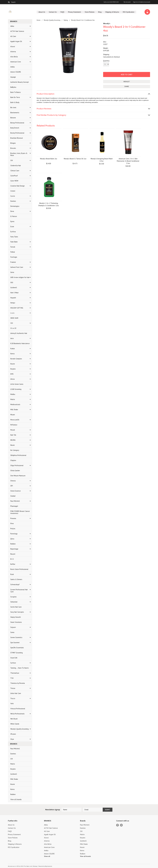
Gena (12, 272)
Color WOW (14, 181)
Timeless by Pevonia (18, 683)
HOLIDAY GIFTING (17, 308)
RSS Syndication (129, 12)
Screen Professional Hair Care (19, 591)
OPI (12, 486)
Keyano (13, 369)
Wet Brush (14, 719)
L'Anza (12, 379)
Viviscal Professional (18, 709)
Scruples (13, 597)
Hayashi (13, 298)
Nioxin (13, 445)
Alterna (13, 52)
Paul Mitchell (15, 501)
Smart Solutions (16, 622)
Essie (12, 227)
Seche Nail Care (16, 607)
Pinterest (121, 825)
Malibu (13, 394)
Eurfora (13, 232)
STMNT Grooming (17, 653)
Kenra (12, 354)
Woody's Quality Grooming (19, 729)
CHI (12, 160)
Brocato (13, 148)
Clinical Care (15, 171)
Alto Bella (14, 57)
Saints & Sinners (16, 579)
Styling (66, 20)
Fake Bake (14, 242)
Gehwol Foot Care (17, 267)
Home (39, 20)
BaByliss (13, 87)
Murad (13, 430)
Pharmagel (14, 506)
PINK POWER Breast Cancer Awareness (20, 512)
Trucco (13, 698)
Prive (12, 523)
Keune (13, 364)
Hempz (13, 303)
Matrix (13, 399)
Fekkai (13, 252)
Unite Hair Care (16, 693)
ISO (12, 323)
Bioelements (15, 113)
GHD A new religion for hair (20, 277)
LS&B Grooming (16, 389)
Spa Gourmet (15, 642)
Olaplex (13, 460)
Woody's (107, 23)
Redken (13, 544)
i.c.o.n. (12, 313)
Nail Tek (13, 435)
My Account (127, 2)
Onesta (13, 481)
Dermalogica (15, 206)
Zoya (12, 739)
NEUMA (13, 440)
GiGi (12, 282)
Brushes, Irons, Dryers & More (19, 154)
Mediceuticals (15, 404)
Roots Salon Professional (19, 569)
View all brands (16, 799)
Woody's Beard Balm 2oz (49, 159)
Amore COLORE (16, 72)
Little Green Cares (17, 384)
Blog (100, 12)
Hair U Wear (14, 293)
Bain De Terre (15, 97)
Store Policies (90, 12)
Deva (12, 211)
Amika (12, 67)
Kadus (13, 349)
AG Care (13, 36)
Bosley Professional (17, 133)
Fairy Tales (14, 237)
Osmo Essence (16, 491)
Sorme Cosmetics (16, 637)
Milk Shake (14, 410)
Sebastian (14, 602)
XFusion (13, 734)
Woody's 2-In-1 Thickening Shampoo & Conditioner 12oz (49, 204)
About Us (42, 12)
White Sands (15, 724)
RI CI (12, 559)
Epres (12, 221)
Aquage (13, 77)
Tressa (13, 688)
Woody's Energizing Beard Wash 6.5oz (102, 160)
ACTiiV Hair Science (17, 31)
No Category (15, 450)
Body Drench (15, 128)
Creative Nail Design (18, 186)
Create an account (145, 2)
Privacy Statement (75, 12)
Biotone (13, 118)
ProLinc (13, 529)
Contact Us (53, 12)
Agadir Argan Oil (16, 41)
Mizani (13, 415)
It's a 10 (13, 328)
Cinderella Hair (16, 165)
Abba (12, 26)
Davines (13, 201)
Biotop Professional (17, 123)
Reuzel (13, 554)
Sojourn (13, 627)
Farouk (13, 247)
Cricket (13, 191)
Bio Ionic (13, 107)
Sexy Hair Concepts (17, 612)
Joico (12, 338)
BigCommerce (48, 866)
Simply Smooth (16, 617)
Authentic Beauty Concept (20, 82)
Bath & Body (15, 102)
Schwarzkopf (15, 584)
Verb (12, 703)
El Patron (14, 216)
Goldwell (14, 288)
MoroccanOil (15, 420)
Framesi (13, 262)
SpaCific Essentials (17, 648)
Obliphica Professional (18, 455)
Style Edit (14, 658)
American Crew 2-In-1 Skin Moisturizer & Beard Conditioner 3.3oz (128, 161)
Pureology (14, 534)
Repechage (14, 549)
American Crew (16, 62)
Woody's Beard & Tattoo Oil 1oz (75, 159)
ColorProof (14, 176)
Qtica (12, 539)
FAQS (62, 12)
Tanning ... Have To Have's (20, 668)
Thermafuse (15, 673)
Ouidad (13, 496)
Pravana (13, 518)
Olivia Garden (15, 471)
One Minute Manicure (18, 476)
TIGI (12, 678)
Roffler (13, 564)
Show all (47, 856)
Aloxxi (13, 46)
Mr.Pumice (14, 425)
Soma (12, 632)
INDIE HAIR (14, 318)
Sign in (135, 2)
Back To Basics (16, 92)
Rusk (12, 574)
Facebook (118, 825)
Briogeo (13, 143)
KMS (12, 374)
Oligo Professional (17, 465)
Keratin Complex (16, 359)
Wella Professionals (17, 714)
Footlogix (14, 257)
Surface (13, 663)
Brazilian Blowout (17, 138)
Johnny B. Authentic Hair (19, 333)
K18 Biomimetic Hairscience (20, 343)
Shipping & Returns (112, 12)
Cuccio (13, 196)
